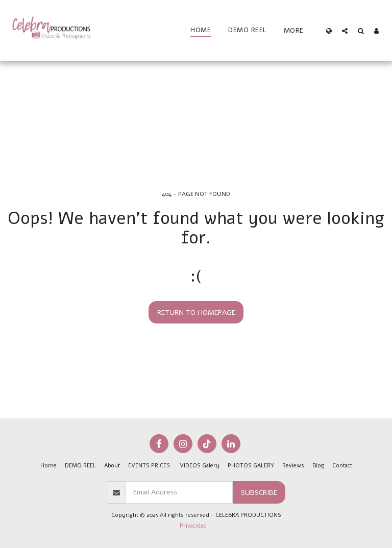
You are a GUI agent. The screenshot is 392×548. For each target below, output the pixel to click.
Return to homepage (196, 313)
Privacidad (193, 526)
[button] (345, 31)
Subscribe (259, 493)
